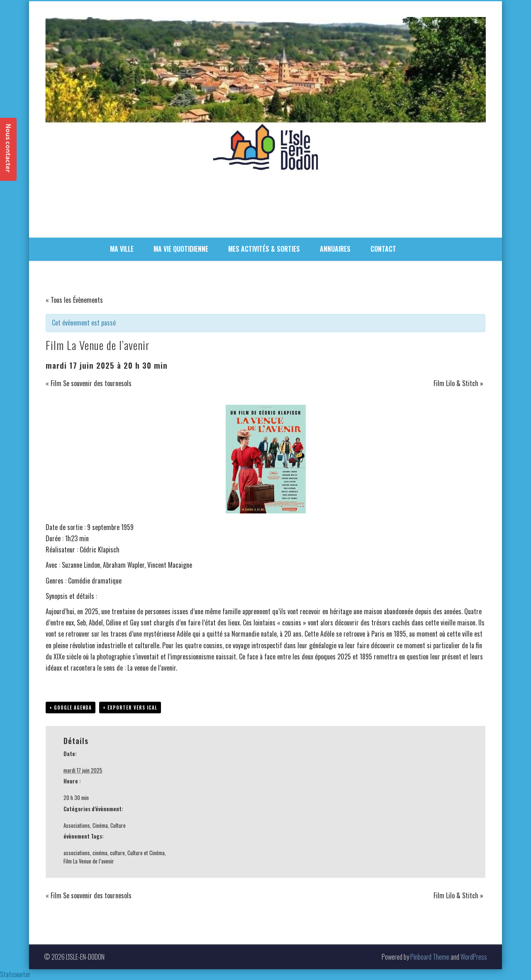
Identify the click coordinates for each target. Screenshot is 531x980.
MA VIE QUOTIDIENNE (181, 249)
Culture (118, 825)
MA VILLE (122, 249)
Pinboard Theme (430, 957)
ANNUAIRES (335, 249)
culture (117, 853)
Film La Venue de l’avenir (89, 861)
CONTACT (383, 249)
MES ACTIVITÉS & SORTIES (264, 249)
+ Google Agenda (71, 708)
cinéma (100, 853)
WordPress (474, 957)
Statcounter (15, 974)
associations (77, 853)
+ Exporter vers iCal (130, 708)
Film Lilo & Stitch (458, 383)
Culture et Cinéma (146, 853)
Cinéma (100, 825)
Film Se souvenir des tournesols (89, 383)
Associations (77, 825)
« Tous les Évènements (74, 300)
